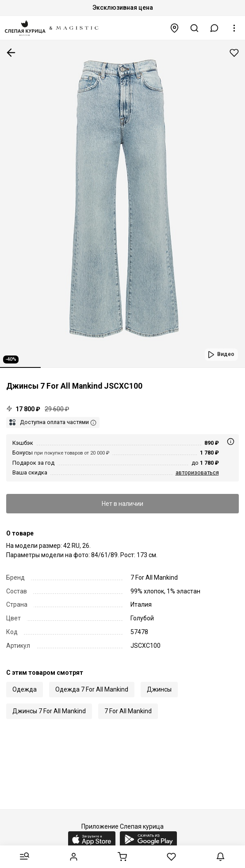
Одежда (25, 689)
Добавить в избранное (234, 53)
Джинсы (159, 689)
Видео (226, 354)
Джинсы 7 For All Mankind (49, 711)
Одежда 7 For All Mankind (92, 689)
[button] (214, 28)
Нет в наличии (122, 504)
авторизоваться (197, 472)
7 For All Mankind (128, 711)
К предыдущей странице (11, 53)
